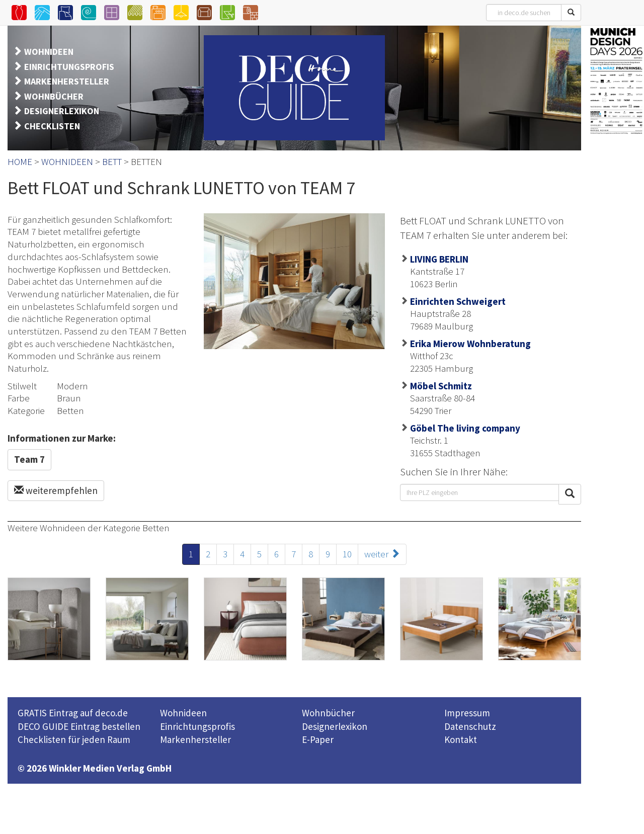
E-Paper (318, 739)
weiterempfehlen (56, 490)
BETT (112, 161)
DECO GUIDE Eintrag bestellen (79, 726)
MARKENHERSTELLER (67, 81)
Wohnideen (183, 713)
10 (347, 554)
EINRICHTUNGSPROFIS (69, 67)
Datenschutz (470, 726)
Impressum (467, 713)
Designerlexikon (335, 726)
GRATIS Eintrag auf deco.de (73, 713)
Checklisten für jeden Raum (74, 739)
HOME (20, 161)
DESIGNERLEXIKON (62, 111)
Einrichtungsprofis (197, 726)
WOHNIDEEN (49, 52)
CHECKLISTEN (52, 126)
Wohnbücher (328, 713)
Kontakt (461, 739)
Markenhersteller (195, 739)
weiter (382, 554)
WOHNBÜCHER (54, 96)
